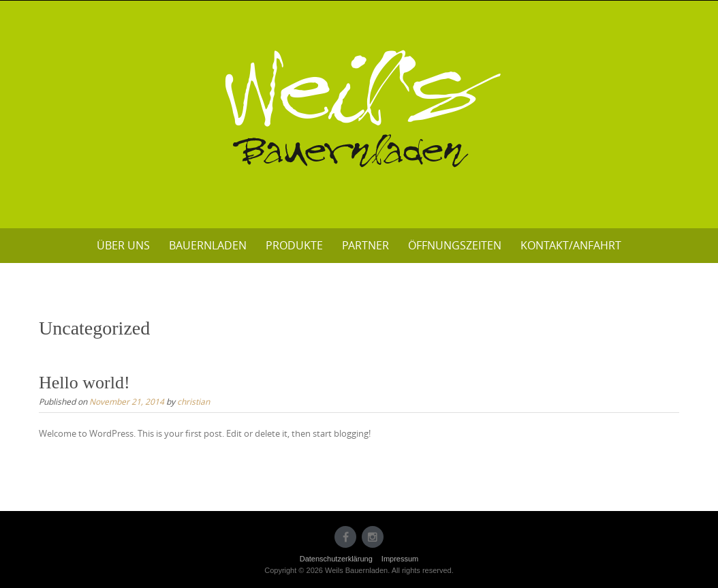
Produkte (294, 245)
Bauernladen (208, 245)
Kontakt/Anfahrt (571, 245)
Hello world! (84, 383)
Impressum (400, 559)
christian (193, 401)
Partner (365, 245)
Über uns (123, 245)
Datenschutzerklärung (336, 559)
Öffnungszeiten (455, 245)
